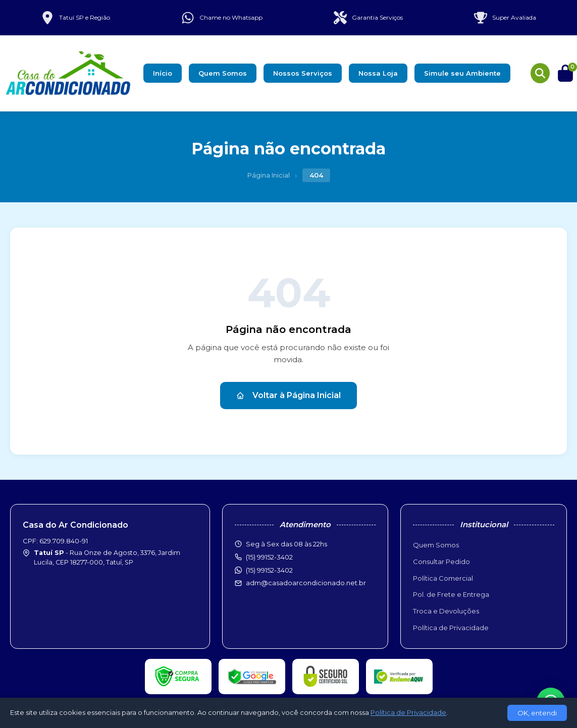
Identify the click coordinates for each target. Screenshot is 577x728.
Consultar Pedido (441, 562)
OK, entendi (537, 713)
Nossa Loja (378, 73)
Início (163, 73)
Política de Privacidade (451, 628)
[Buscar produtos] (540, 73)
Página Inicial (269, 175)
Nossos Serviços (303, 73)
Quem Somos (223, 73)
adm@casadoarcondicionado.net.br (306, 583)
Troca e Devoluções (446, 611)
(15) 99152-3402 (269, 570)
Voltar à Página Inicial (288, 395)
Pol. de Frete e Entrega (451, 594)
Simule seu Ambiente (462, 73)
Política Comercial (443, 578)
